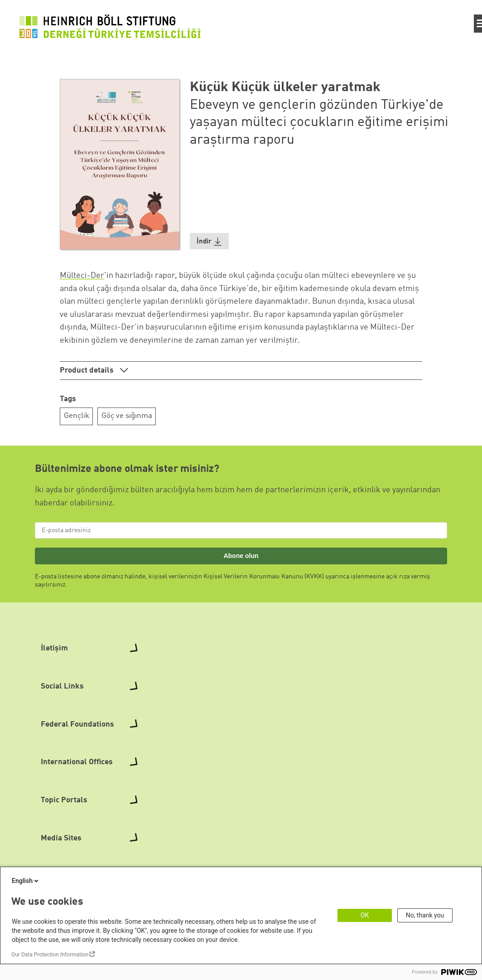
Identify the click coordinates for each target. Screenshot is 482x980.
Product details (88, 371)
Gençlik (77, 416)
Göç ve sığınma (127, 416)
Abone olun (241, 556)
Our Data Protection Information (50, 955)
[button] (209, 241)
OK (365, 915)
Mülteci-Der (82, 276)
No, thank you (425, 915)
